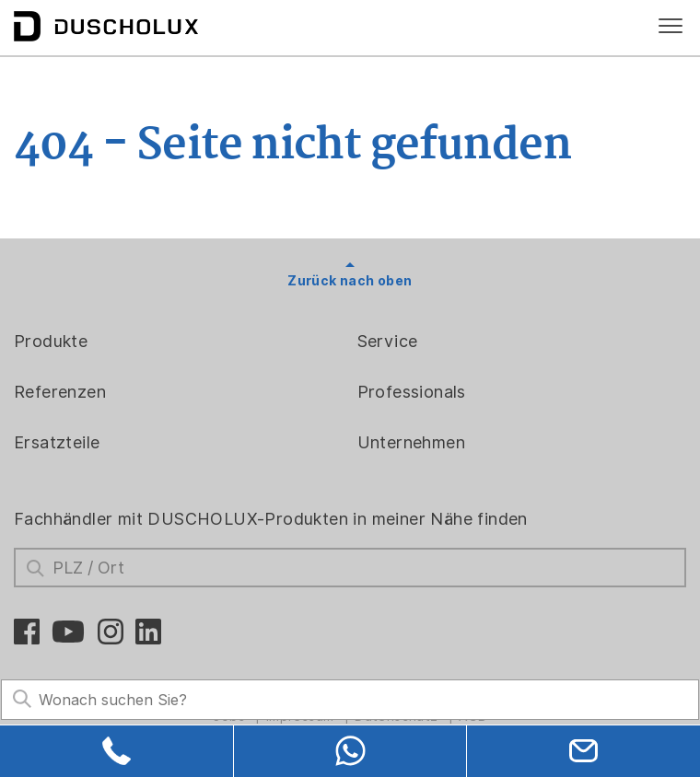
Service (388, 341)
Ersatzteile (57, 442)
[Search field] (350, 701)
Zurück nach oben (350, 281)
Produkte (51, 341)
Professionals (412, 392)
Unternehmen (411, 442)
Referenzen (60, 392)
